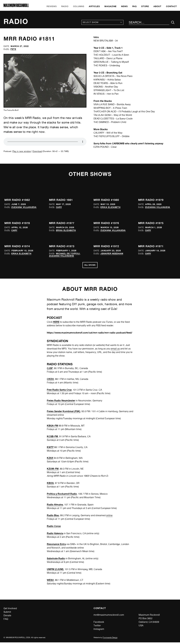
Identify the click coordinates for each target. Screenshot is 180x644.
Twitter (97, 627)
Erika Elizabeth (110, 207)
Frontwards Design (110, 639)
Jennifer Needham (112, 253)
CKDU (50, 381)
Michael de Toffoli (68, 253)
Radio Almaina (55, 506)
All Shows (90, 266)
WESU (50, 582)
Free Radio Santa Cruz (59, 391)
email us (115, 350)
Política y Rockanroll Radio (62, 495)
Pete (13, 49)
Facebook (99, 624)
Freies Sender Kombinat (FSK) (64, 413)
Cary (59, 207)
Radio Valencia (55, 535)
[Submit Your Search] (173, 23)
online (109, 517)
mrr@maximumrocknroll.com (109, 616)
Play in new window (22, 151)
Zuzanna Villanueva (24, 207)
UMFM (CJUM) (55, 571)
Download (37, 151)
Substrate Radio (56, 560)
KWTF (50, 449)
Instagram (99, 631)
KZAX (50, 460)
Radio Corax (54, 528)
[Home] (16, 6)
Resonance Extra (56, 546)
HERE (56, 323)
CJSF (50, 370)
